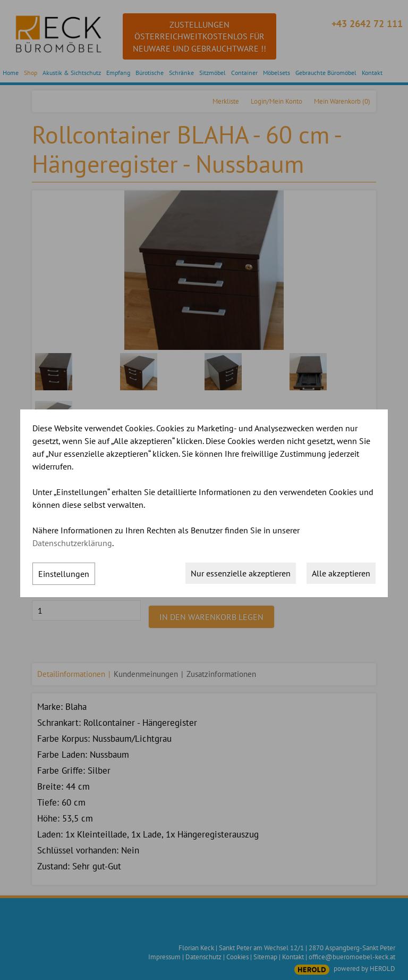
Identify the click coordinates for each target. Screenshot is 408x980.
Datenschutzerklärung (72, 543)
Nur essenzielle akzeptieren (241, 573)
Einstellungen (64, 574)
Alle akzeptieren (341, 573)
